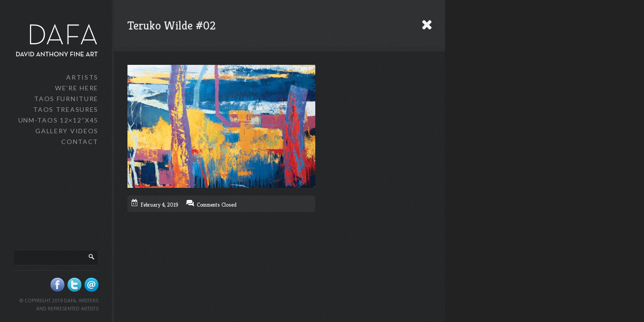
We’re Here (77, 88)
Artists (82, 77)
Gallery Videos (67, 131)
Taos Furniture (66, 99)
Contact (80, 142)
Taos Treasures (66, 109)
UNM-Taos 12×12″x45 (58, 120)
